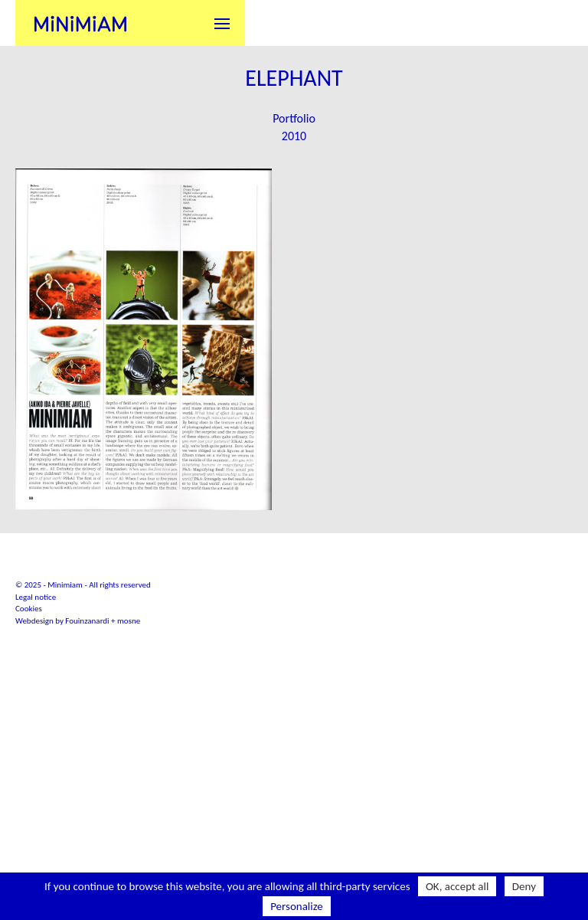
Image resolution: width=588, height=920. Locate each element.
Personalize (297, 906)
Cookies (29, 715)
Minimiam (80, 23)
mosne (129, 727)
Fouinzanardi (87, 727)
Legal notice (36, 704)
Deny (524, 886)
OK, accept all (457, 886)
